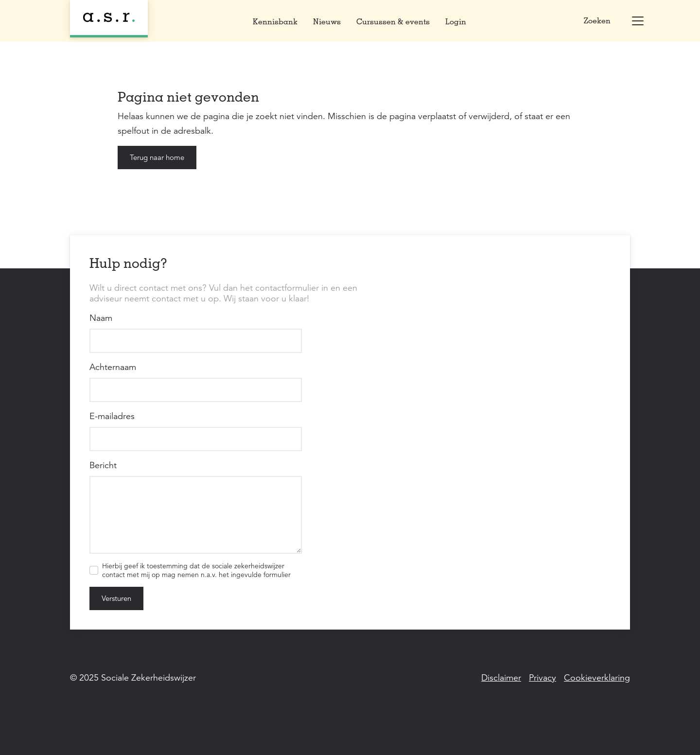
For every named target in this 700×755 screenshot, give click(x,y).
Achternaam (113, 367)
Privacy (542, 678)
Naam (101, 318)
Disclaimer (501, 678)
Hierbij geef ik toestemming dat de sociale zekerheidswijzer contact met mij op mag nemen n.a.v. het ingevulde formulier (196, 570)
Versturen (116, 598)
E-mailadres (112, 416)
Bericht (103, 465)
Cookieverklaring (597, 678)
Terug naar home (157, 157)
